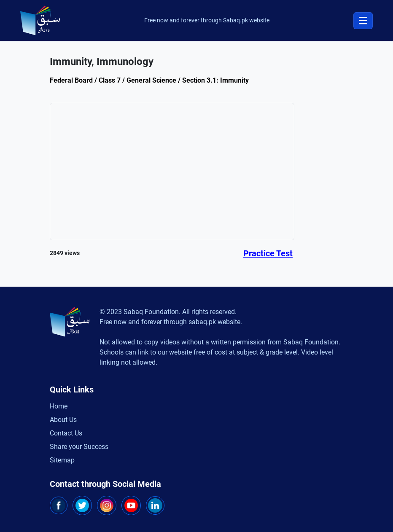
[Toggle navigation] (363, 21)
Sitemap (62, 460)
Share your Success (79, 447)
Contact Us (66, 433)
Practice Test (268, 253)
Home (59, 406)
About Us (63, 420)
